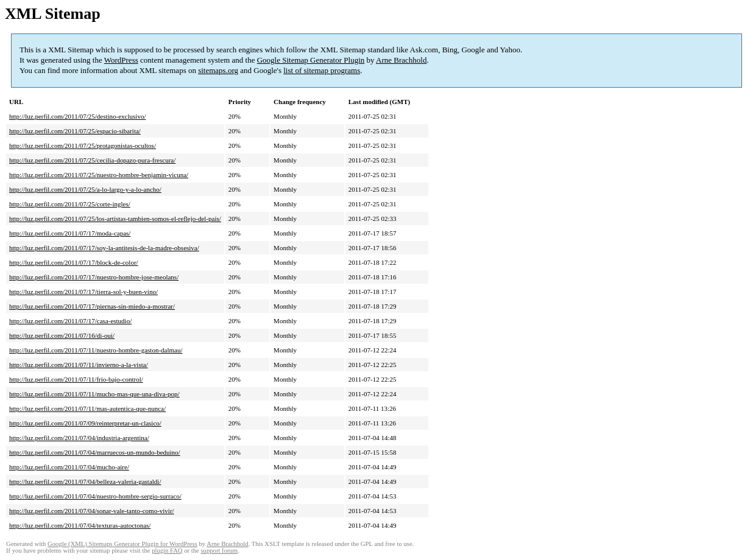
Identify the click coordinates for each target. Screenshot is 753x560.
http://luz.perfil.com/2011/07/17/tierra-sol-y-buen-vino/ (83, 292)
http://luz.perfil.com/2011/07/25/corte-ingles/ (70, 204)
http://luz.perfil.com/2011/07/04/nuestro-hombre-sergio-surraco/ (95, 496)
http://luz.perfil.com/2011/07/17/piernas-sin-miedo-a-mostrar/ (92, 306)
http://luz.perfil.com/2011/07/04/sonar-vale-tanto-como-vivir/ (92, 511)
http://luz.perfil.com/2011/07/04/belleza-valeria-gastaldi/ (85, 481)
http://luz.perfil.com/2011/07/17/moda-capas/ (70, 233)
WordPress (121, 60)
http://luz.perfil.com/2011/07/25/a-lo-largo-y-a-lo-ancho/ (85, 189)
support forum (219, 551)
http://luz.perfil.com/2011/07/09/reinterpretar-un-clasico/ (85, 423)
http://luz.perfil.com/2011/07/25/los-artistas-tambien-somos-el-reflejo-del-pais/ (115, 219)
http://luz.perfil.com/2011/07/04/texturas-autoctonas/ (80, 525)
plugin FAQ (167, 551)
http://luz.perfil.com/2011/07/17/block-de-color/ (74, 262)
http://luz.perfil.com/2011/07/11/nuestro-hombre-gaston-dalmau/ (96, 350)
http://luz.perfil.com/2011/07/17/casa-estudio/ (70, 321)
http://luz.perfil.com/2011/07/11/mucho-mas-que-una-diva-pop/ (94, 394)
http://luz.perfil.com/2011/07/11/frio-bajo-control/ (76, 379)
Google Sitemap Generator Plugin (311, 60)
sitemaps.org (218, 70)
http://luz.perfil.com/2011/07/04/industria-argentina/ (79, 438)
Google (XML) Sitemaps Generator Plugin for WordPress (122, 544)
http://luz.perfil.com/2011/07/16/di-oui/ (62, 335)
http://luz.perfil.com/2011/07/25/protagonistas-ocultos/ (83, 145)
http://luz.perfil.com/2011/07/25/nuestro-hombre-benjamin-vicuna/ (99, 175)
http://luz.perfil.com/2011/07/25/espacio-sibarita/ (75, 131)
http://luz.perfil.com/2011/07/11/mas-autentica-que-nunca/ (87, 408)
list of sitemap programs (322, 70)
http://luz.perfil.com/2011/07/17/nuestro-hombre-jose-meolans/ (94, 277)
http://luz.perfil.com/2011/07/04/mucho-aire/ (69, 467)
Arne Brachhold (401, 60)
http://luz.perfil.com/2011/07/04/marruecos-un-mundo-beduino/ (95, 452)
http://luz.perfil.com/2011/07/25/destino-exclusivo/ (77, 116)
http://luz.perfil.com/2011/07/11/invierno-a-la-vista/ (79, 365)
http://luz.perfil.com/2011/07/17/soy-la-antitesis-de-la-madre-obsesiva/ (104, 248)
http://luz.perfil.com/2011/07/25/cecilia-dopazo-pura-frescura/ (92, 160)
